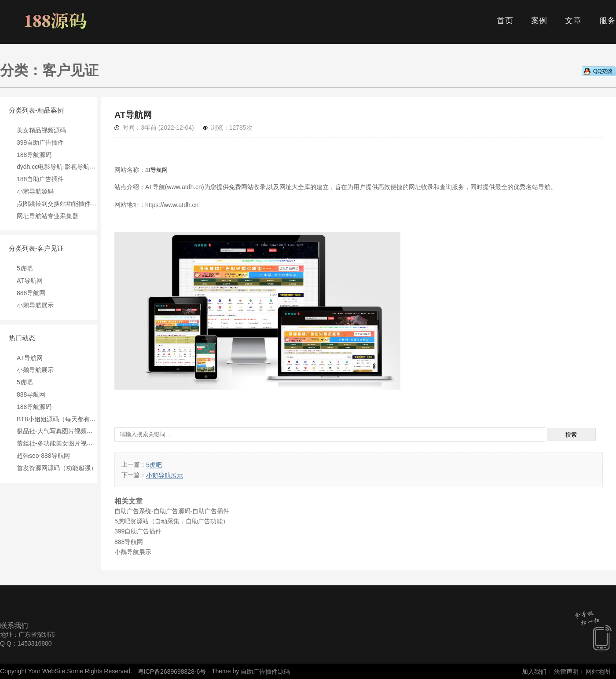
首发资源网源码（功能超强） (57, 468)
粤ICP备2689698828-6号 (172, 672)
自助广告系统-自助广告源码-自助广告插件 (172, 511)
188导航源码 (34, 154)
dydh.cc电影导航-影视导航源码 (59, 167)
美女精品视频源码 (41, 130)
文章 (573, 21)
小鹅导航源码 (35, 191)
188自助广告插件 (40, 179)
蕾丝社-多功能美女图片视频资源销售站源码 (76, 443)
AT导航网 (30, 281)
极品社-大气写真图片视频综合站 (61, 431)
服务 (608, 21)
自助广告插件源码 (265, 672)
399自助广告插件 (40, 142)
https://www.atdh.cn (172, 205)
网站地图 (598, 672)
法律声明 (566, 672)
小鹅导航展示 (35, 305)
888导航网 (31, 293)
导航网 (159, 170)
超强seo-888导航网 (43, 456)
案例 (539, 21)
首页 (505, 21)
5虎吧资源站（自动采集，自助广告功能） (172, 521)
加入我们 (534, 672)
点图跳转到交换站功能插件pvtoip (62, 204)
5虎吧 (25, 268)
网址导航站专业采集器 (48, 215)
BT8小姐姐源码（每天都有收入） (62, 419)
